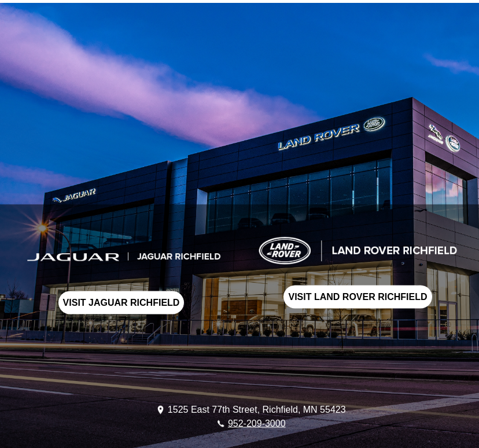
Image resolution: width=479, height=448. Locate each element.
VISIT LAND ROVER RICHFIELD (358, 296)
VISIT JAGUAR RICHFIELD (121, 302)
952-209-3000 (257, 423)
